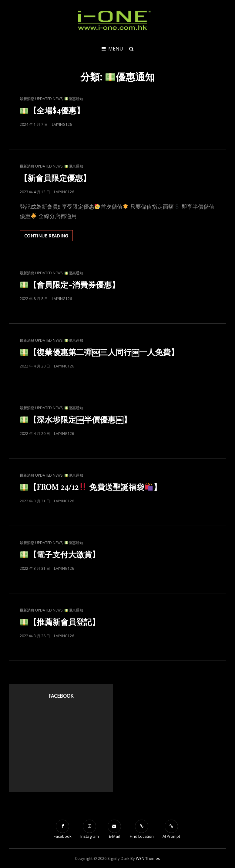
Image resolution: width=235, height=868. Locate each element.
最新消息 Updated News (41, 99)
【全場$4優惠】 (52, 110)
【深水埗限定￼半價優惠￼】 (76, 419)
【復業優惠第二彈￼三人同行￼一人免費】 (99, 352)
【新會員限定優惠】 (55, 178)
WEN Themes (148, 858)
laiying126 (62, 124)
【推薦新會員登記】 (60, 622)
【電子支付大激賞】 (60, 554)
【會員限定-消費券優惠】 (70, 284)
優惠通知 (74, 99)
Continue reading (49, 237)
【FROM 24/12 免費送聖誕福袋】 (91, 487)
